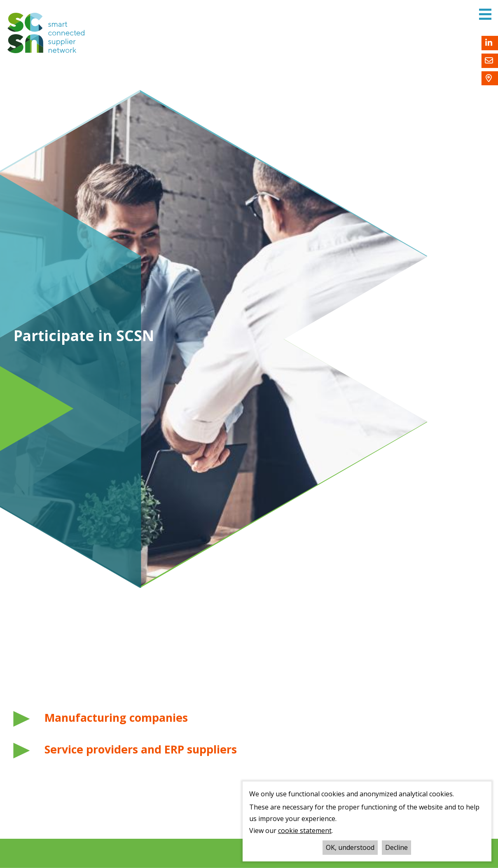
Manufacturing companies (116, 718)
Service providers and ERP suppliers (141, 749)
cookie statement (305, 831)
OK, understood (350, 847)
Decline (396, 847)
